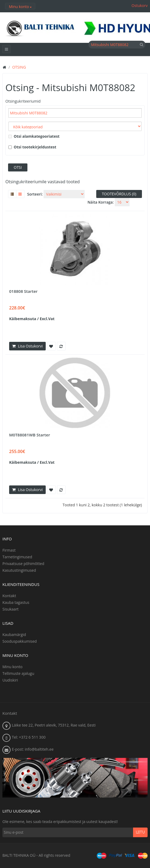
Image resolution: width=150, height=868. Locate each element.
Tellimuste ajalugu (18, 673)
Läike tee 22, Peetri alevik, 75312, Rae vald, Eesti (54, 725)
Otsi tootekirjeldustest (32, 147)
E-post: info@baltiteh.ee (33, 749)
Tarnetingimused (17, 557)
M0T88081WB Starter (30, 435)
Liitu (140, 832)
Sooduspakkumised (20, 641)
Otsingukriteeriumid (23, 101)
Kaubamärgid (14, 635)
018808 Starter (23, 291)
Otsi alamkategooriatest (34, 136)
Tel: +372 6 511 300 (29, 737)
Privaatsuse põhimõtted (23, 564)
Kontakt (9, 596)
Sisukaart (10, 609)
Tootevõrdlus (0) (119, 194)
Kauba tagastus (16, 602)
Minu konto (12, 667)
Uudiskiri (10, 680)
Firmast (9, 550)
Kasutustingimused (19, 570)
